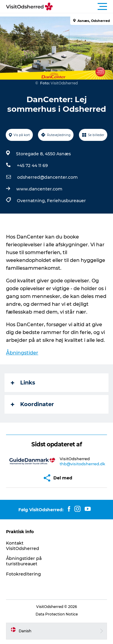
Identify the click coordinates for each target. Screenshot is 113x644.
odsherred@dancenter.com (47, 177)
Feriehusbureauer (66, 201)
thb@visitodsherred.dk (82, 464)
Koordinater (32, 404)
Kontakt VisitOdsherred (23, 546)
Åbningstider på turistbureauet (24, 561)
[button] (84, 7)
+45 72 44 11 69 (32, 166)
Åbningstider (22, 353)
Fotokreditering (24, 574)
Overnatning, (32, 201)
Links (23, 383)
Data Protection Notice (57, 614)
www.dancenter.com (39, 189)
